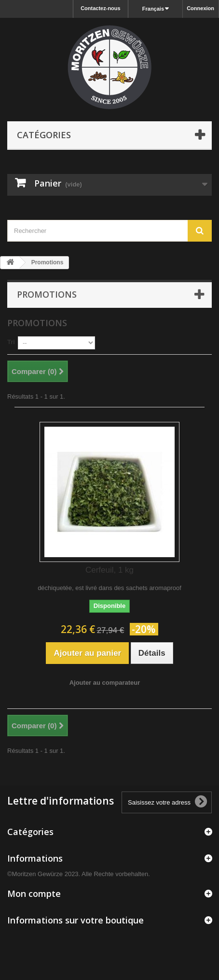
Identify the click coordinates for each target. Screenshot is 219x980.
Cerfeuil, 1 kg (109, 570)
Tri (11, 342)
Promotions (47, 294)
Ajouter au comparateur (105, 683)
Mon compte (34, 894)
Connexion (200, 8)
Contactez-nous (101, 8)
